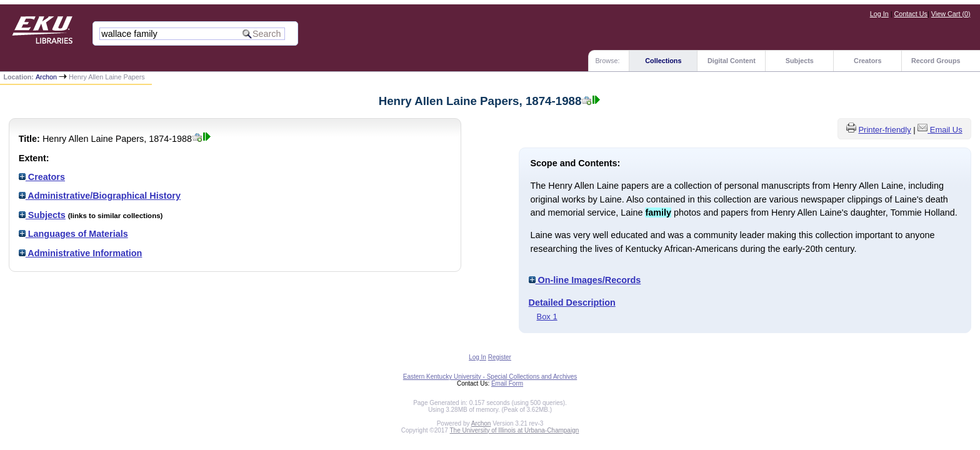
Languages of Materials (73, 234)
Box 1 (547, 317)
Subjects (800, 61)
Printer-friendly (884, 130)
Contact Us (911, 14)
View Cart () (951, 14)
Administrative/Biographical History (100, 196)
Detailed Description (572, 302)
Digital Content (732, 61)
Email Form (507, 383)
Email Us (946, 130)
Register (500, 357)
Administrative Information (81, 253)
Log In (879, 14)
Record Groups (936, 61)
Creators (867, 61)
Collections (663, 61)
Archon (46, 77)
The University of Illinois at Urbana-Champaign (515, 430)
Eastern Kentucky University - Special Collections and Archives (490, 377)
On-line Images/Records (585, 280)
